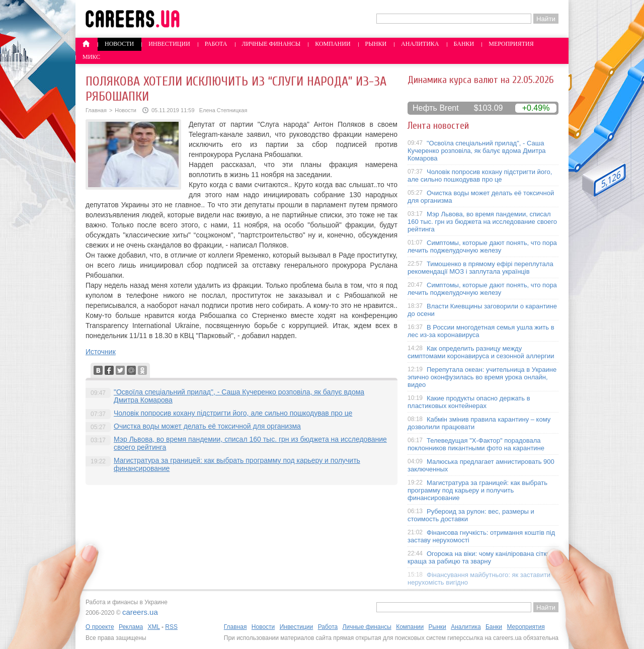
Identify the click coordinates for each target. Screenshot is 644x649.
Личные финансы (271, 44)
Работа (216, 44)
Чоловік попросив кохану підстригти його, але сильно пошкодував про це (233, 413)
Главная (96, 110)
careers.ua (140, 612)
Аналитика (420, 44)
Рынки (376, 44)
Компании (333, 44)
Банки (464, 44)
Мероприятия (511, 44)
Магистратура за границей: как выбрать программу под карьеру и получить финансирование (477, 490)
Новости (119, 44)
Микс (91, 57)
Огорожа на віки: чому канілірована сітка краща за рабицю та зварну (479, 557)
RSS (171, 627)
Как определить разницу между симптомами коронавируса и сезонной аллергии (481, 352)
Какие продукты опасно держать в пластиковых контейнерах (469, 402)
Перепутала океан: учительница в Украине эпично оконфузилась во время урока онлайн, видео (482, 377)
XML (153, 627)
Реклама (131, 627)
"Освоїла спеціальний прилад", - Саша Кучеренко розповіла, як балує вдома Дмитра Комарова (477, 151)
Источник (101, 352)
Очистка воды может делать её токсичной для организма (207, 426)
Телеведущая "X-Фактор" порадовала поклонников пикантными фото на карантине (476, 444)
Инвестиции (169, 44)
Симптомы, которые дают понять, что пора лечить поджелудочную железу (482, 247)
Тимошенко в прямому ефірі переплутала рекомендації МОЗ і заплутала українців (480, 268)
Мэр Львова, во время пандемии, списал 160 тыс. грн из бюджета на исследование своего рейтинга (482, 222)
